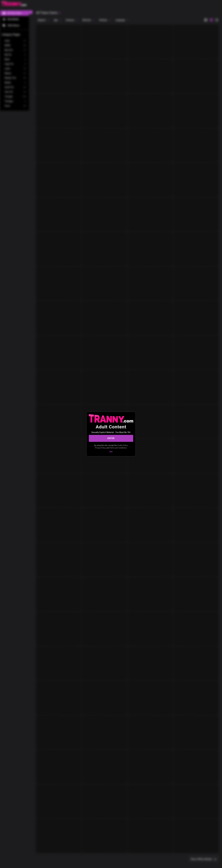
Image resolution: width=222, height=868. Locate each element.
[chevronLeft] (31, 12)
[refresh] (59, 13)
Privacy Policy (100, 448)
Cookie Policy (122, 445)
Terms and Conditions (118, 448)
